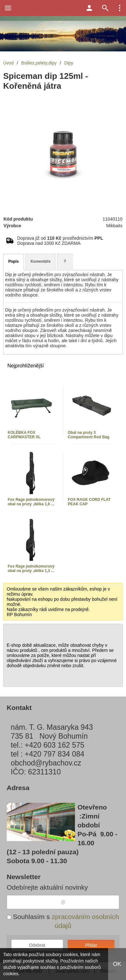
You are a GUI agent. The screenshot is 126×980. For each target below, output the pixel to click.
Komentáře (41, 261)
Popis (14, 261)
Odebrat (37, 945)
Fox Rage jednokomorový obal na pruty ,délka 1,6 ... (31, 502)
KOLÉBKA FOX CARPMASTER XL (24, 435)
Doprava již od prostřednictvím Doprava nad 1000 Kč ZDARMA (60, 241)
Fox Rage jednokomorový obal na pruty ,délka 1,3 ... (31, 569)
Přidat (91, 945)
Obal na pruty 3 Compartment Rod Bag (89, 435)
